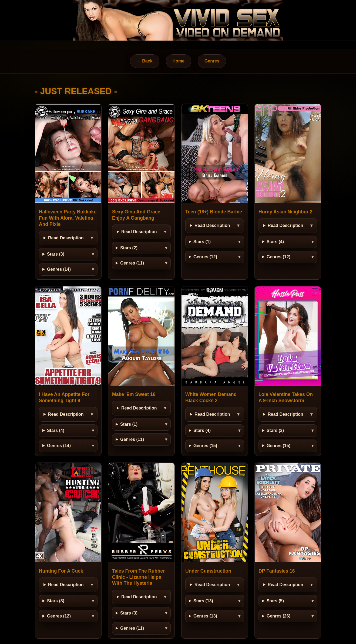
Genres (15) (205, 446)
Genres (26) (278, 616)
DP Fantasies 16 (277, 571)
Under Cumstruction (208, 571)
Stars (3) (56, 254)
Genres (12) (205, 257)
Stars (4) (275, 242)
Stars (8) (56, 601)
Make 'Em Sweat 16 (134, 394)
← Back (145, 61)
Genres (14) (59, 269)
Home (179, 61)
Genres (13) (205, 616)
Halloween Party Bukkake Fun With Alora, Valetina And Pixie (68, 218)
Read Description (66, 238)
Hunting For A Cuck (61, 571)
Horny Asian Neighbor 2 (286, 212)
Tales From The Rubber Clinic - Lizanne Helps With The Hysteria (138, 577)
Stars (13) (203, 601)
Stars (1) (202, 242)
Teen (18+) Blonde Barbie (214, 212)
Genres (212, 61)
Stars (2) (129, 248)
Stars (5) (275, 601)
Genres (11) (132, 263)
